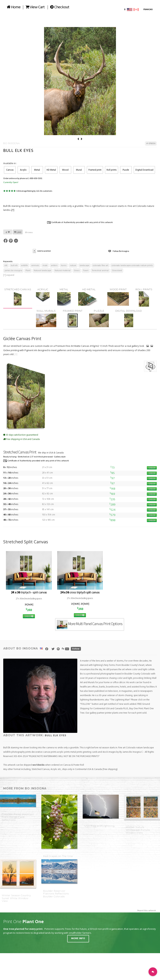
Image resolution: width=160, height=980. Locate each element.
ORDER (152, 468)
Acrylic (23, 170)
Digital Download (144, 170)
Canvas (10, 170)
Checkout (60, 7)
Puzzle (126, 170)
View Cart (35, 7)
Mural (79, 170)
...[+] (12, 210)
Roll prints (112, 170)
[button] (153, 972)
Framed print (95, 170)
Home (14, 7)
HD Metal (51, 170)
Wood (65, 170)
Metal (37, 170)
